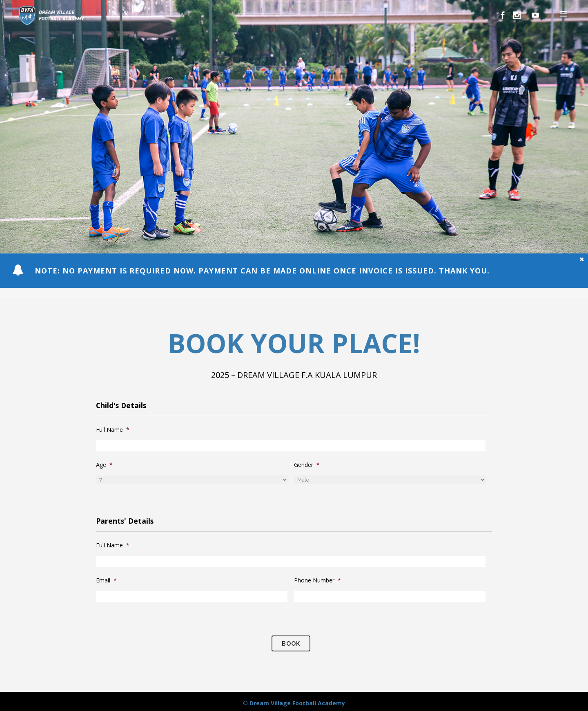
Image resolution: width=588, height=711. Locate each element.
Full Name (113, 430)
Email (106, 580)
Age (104, 465)
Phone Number (317, 580)
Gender (307, 465)
